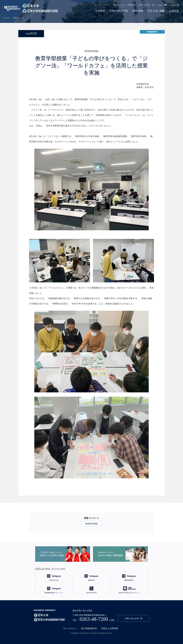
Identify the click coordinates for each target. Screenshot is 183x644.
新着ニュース (19, 18)
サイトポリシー (70, 628)
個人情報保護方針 (89, 628)
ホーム (7, 18)
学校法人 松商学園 (110, 628)
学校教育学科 (152, 32)
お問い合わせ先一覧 (134, 618)
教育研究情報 (91, 524)
